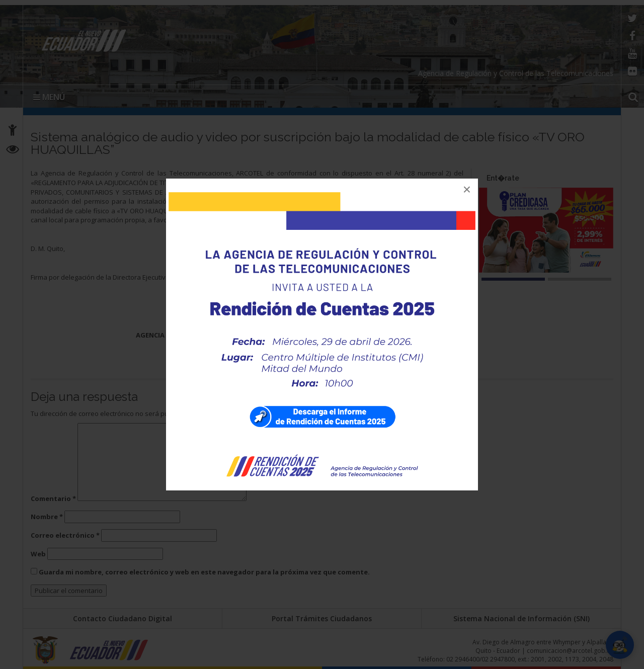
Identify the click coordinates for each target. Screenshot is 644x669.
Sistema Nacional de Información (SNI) (521, 618)
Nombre (47, 517)
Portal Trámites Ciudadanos (322, 618)
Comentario (53, 498)
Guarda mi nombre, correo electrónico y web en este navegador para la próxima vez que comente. (204, 572)
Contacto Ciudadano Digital (123, 618)
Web (38, 554)
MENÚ (49, 97)
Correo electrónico (65, 535)
